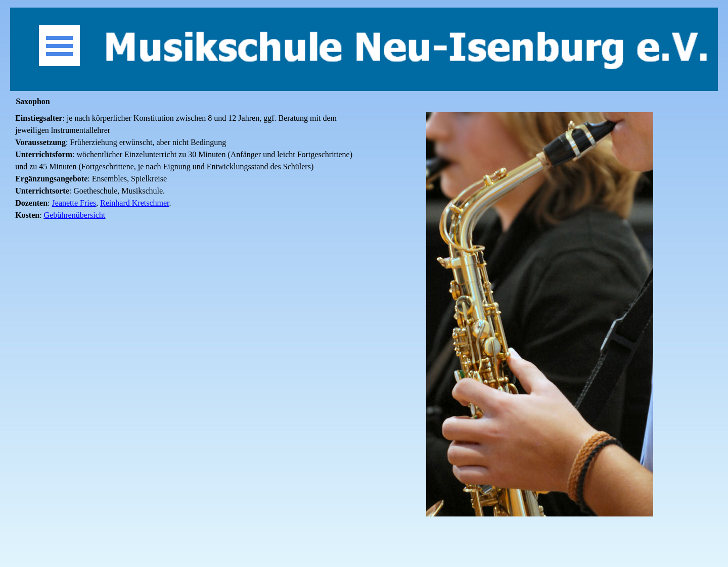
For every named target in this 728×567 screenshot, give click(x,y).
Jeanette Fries (74, 203)
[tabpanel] (188, 173)
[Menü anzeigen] (59, 46)
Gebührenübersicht (75, 215)
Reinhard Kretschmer (134, 203)
